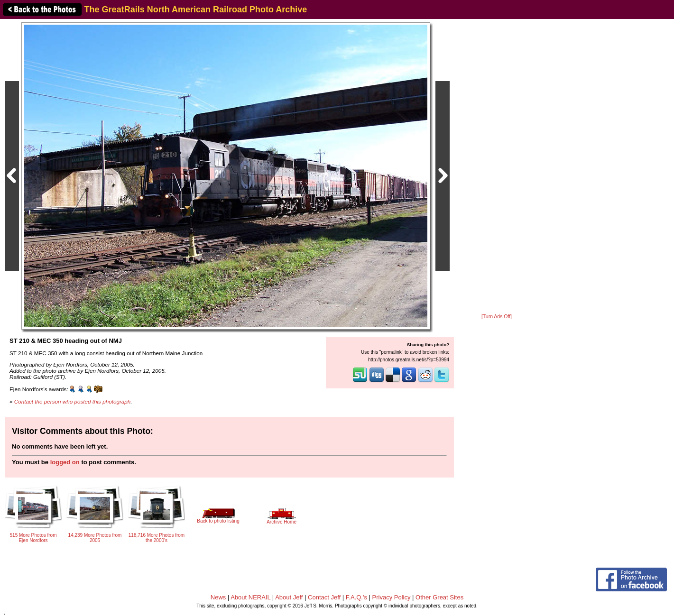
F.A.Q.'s (356, 597)
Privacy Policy (392, 597)
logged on (65, 462)
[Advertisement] (497, 167)
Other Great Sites (439, 597)
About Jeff (289, 597)
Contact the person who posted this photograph (73, 401)
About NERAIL (250, 597)
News (218, 597)
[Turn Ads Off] (497, 317)
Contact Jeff (324, 597)
